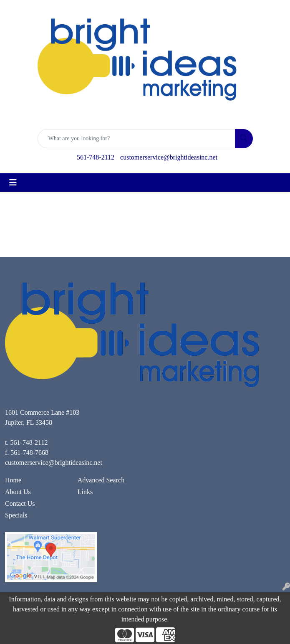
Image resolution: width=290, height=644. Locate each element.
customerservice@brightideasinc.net (169, 157)
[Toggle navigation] (13, 183)
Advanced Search (101, 480)
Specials (16, 515)
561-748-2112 (96, 157)
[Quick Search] (136, 139)
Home (13, 480)
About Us (18, 492)
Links (85, 492)
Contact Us (20, 503)
